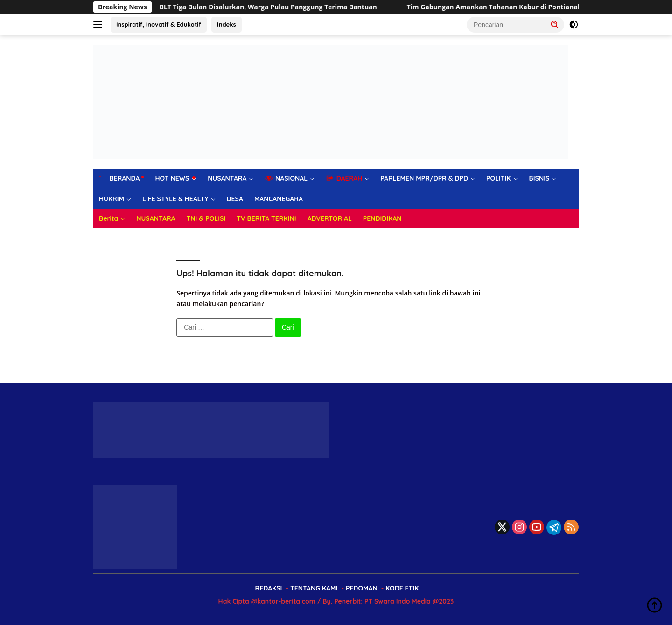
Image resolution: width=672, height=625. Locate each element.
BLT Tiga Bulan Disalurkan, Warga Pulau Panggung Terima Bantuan (276, 7)
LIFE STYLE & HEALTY (175, 199)
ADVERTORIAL (330, 218)
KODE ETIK (402, 588)
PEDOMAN (362, 588)
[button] (555, 24)
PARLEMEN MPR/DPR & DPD (424, 178)
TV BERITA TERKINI (266, 218)
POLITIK (499, 178)
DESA (235, 199)
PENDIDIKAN (382, 218)
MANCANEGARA (279, 199)
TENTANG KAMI (314, 588)
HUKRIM (112, 199)
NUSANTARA (227, 178)
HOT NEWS (172, 178)
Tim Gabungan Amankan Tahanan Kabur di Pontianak (502, 7)
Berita (108, 218)
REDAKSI (269, 588)
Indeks (227, 24)
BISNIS (539, 178)
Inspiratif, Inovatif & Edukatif (159, 24)
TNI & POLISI (206, 218)
